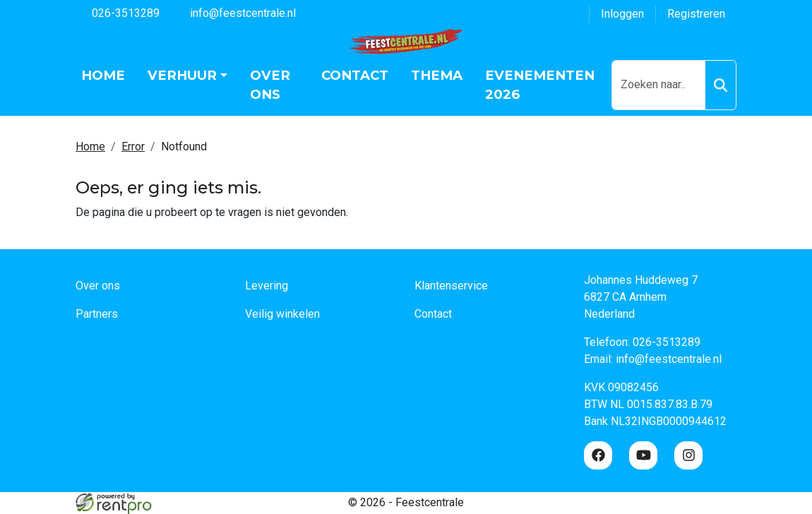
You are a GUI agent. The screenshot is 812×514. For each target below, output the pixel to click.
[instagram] (688, 455)
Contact (355, 75)
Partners (97, 314)
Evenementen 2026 (540, 85)
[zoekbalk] (658, 85)
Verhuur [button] (182, 75)
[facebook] (598, 455)
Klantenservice (451, 286)
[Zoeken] (721, 85)
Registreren (696, 14)
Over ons (270, 85)
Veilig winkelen (282, 314)
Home (103, 75)
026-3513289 (118, 12)
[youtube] (643, 455)
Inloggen (622, 14)
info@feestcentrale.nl (235, 12)
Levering (267, 286)
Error (133, 147)
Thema (437, 75)
